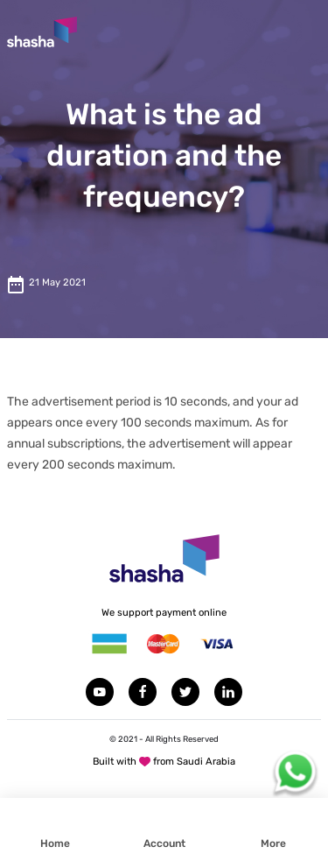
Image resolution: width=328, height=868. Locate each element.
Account (164, 843)
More (273, 843)
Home (55, 843)
